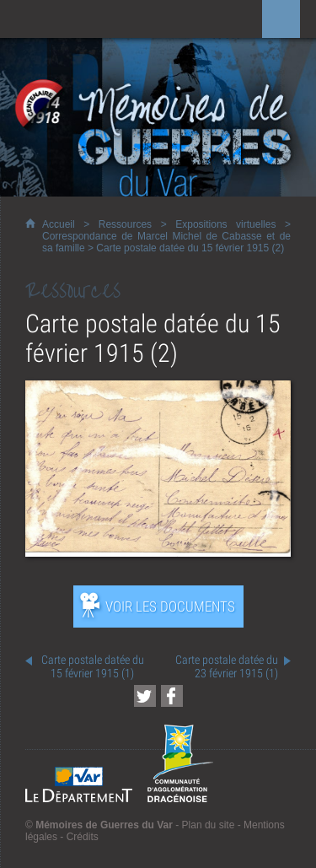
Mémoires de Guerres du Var (104, 825)
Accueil (59, 224)
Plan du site (209, 825)
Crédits (83, 837)
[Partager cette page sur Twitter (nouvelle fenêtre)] (145, 696)
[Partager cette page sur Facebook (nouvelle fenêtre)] (172, 696)
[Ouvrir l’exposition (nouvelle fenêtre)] (158, 552)
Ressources (125, 224)
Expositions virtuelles (225, 224)
